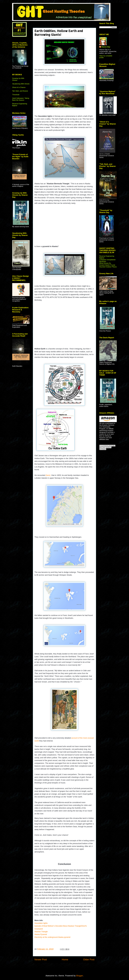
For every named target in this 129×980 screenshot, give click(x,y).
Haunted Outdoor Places (108, 267)
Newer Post (41, 959)
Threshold (16, 95)
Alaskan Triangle (41, 932)
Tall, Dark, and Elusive (20, 91)
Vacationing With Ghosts (21, 84)
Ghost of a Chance (19, 87)
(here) (48, 475)
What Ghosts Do (105, 263)
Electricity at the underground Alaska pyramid (52, 937)
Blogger (80, 976)
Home (65, 959)
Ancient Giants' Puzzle (107, 265)
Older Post (89, 959)
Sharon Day (106, 47)
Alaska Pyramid (41, 934)
